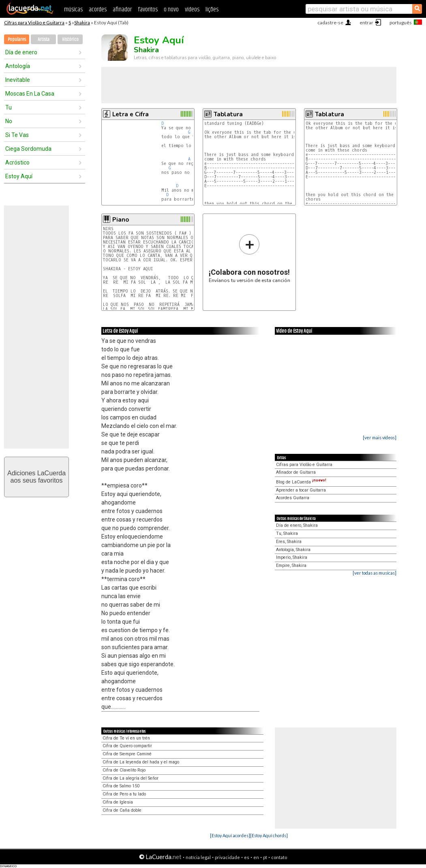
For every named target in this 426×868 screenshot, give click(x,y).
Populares (17, 40)
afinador (122, 10)
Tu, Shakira (287, 533)
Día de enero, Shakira (297, 525)
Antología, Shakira (293, 550)
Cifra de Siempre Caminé (127, 754)
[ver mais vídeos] (380, 437)
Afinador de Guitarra (296, 472)
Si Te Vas (17, 135)
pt (265, 857)
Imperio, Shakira (292, 557)
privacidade (227, 857)
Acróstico (17, 162)
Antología (18, 66)
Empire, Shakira (291, 565)
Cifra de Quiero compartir (127, 746)
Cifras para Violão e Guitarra (34, 22)
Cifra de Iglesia (118, 802)
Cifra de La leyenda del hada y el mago (141, 762)
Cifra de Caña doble (122, 810)
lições (212, 10)
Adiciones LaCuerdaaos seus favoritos (36, 477)
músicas (73, 10)
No (9, 121)
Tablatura (228, 114)
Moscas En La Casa (30, 94)
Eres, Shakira (289, 542)
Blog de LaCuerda (301, 482)
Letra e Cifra (131, 114)
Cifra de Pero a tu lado (124, 794)
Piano (121, 220)
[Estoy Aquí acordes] (230, 835)
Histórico (70, 40)
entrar (366, 22)
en (256, 857)
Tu (9, 107)
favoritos (148, 10)
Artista (44, 40)
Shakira (82, 22)
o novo (171, 10)
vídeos (192, 10)
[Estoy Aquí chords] (269, 835)
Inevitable (18, 80)
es (247, 857)
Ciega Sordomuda (28, 149)
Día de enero (21, 52)
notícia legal (198, 857)
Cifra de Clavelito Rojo (124, 770)
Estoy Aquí (19, 176)
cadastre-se (330, 22)
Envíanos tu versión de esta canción (249, 258)
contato (279, 857)
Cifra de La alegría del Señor (131, 778)
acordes (98, 10)
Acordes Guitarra (293, 498)
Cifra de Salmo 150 (121, 786)
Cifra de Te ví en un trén (126, 738)
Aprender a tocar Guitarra (301, 490)
